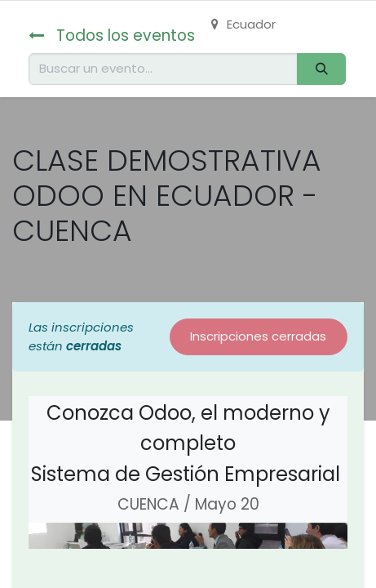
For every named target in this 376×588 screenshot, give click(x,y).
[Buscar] (321, 69)
